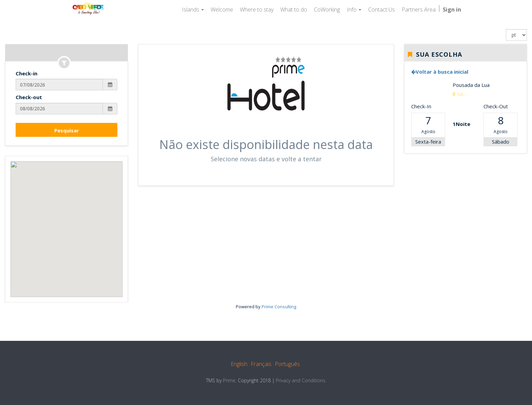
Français (261, 364)
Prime (229, 380)
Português (287, 364)
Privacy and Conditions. (301, 380)
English (239, 364)
